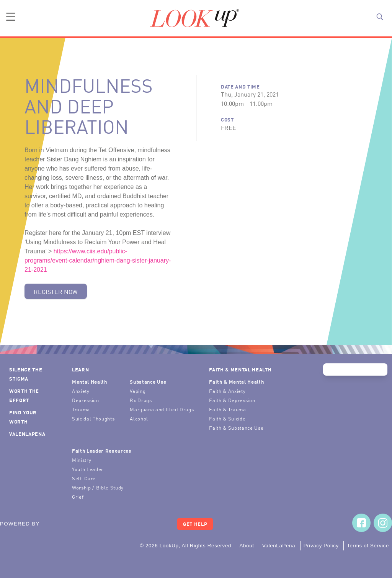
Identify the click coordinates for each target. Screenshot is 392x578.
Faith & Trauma (227, 409)
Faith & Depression (232, 400)
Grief (78, 497)
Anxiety (81, 391)
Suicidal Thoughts (93, 418)
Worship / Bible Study (98, 487)
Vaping (138, 391)
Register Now (56, 291)
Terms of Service (368, 546)
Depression (86, 400)
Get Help (195, 524)
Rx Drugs (141, 400)
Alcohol (139, 418)
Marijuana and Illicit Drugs (162, 409)
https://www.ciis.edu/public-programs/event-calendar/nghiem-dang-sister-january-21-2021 (98, 260)
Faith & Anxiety (227, 391)
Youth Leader (88, 469)
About (247, 546)
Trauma (81, 409)
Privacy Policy (321, 546)
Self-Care (84, 478)
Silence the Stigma (26, 374)
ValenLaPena (27, 434)
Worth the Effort (24, 395)
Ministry (82, 460)
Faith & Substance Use (236, 428)
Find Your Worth (23, 417)
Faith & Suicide (227, 418)
